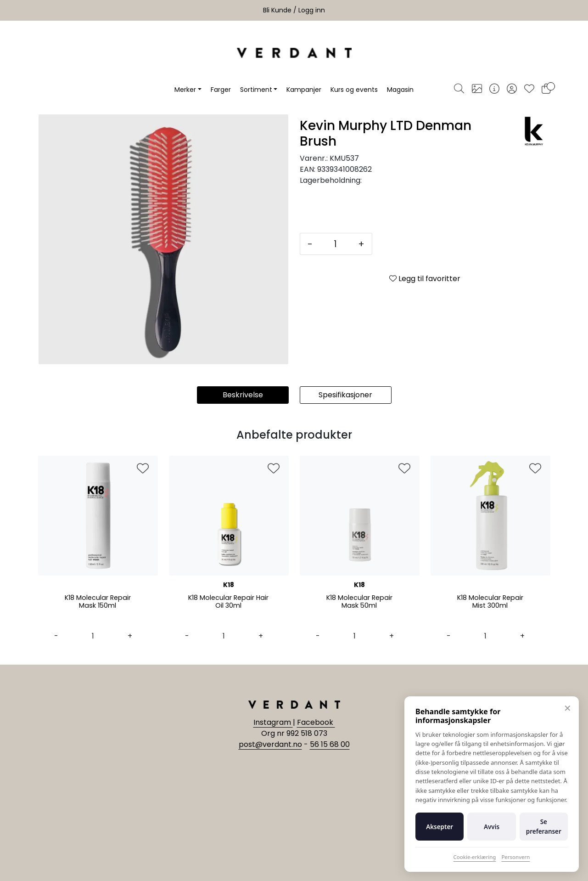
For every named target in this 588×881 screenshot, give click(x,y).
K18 (229, 585)
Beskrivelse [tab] (243, 395)
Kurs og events (354, 90)
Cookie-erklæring (475, 857)
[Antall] (335, 244)
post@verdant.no (270, 744)
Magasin (400, 90)
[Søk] (459, 90)
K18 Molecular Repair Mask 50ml (359, 602)
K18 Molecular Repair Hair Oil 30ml (228, 602)
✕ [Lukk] (568, 708)
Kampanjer (304, 90)
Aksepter (440, 827)
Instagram (273, 722)
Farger (221, 90)
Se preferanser (544, 826)
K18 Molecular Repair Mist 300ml (490, 602)
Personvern (515, 857)
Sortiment (256, 90)
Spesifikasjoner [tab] (345, 395)
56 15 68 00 (330, 744)
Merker (185, 90)
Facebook (316, 722)
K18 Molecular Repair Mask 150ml (98, 602)
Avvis (492, 827)
